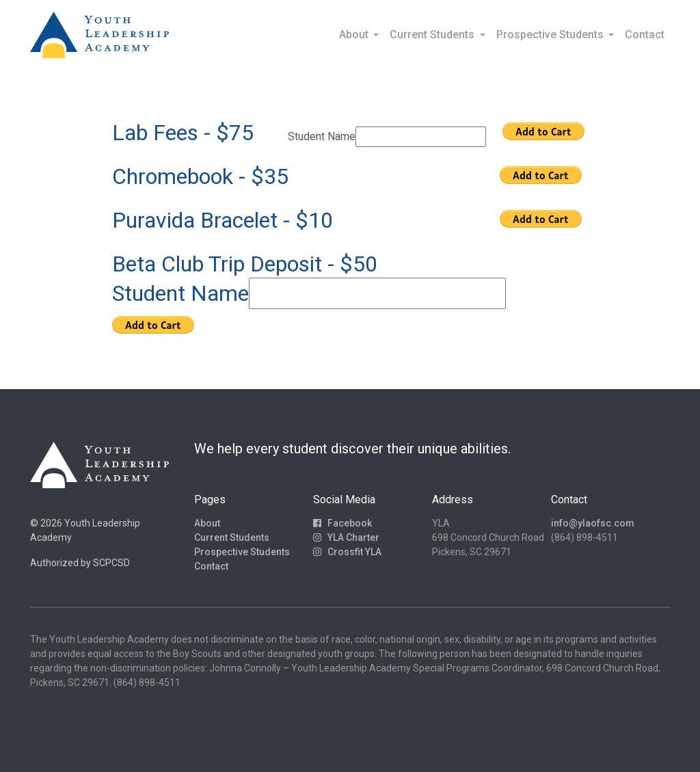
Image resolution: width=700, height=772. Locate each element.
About (207, 523)
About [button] (355, 35)
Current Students (232, 537)
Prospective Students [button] (551, 35)
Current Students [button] (433, 35)
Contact (645, 35)
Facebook (342, 523)
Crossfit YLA (347, 552)
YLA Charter (346, 537)
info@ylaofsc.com (593, 523)
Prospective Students (242, 552)
